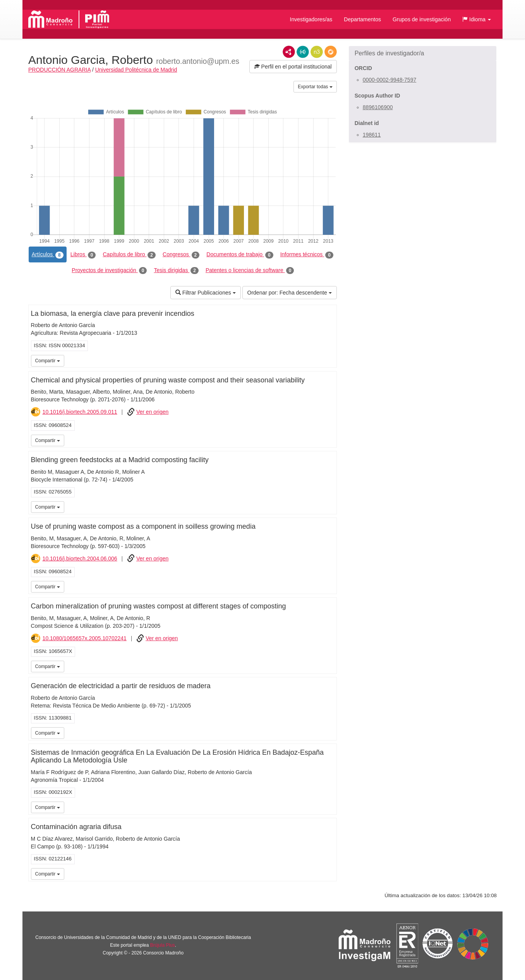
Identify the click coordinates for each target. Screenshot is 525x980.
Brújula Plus (163, 945)
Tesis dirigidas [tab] (176, 271)
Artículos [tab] (48, 255)
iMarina (329, 440)
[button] (477, 19)
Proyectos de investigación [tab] (109, 271)
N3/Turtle (317, 52)
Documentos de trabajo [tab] (240, 255)
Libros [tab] (83, 255)
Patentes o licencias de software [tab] (250, 271)
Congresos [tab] (181, 255)
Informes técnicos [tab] (307, 255)
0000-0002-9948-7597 (390, 80)
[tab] (423, 53)
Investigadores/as (311, 19)
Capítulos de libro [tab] (129, 255)
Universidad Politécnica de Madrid (136, 70)
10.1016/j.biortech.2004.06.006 (80, 559)
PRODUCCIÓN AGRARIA (59, 70)
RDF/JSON (331, 52)
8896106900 (378, 107)
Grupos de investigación (422, 19)
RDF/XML (289, 52)
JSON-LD (303, 52)
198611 (372, 135)
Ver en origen (152, 412)
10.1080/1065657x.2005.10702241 (85, 638)
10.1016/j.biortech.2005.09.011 (80, 412)
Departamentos (362, 19)
